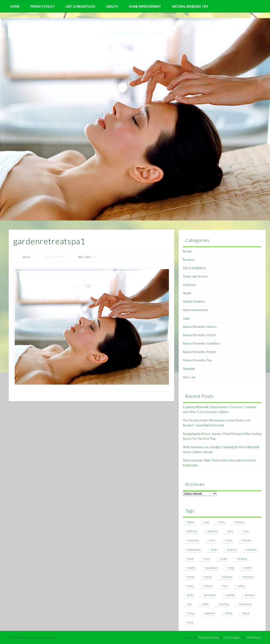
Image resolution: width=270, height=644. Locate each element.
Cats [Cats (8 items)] (246, 531)
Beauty (187, 251)
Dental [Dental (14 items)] (247, 540)
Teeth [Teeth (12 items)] (205, 604)
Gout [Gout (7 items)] (207, 559)
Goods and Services (196, 276)
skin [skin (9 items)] (190, 604)
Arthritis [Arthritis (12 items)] (192, 531)
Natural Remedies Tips (190, 7)
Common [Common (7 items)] (193, 540)
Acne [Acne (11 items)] (222, 522)
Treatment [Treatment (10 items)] (245, 604)
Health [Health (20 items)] (191, 568)
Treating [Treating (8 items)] (224, 604)
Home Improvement (145, 7)
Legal (186, 318)
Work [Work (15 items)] (246, 613)
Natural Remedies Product (200, 352)
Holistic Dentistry (194, 302)
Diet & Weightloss (80, 7)
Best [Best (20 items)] (230, 531)
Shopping (189, 369)
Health (112, 7)
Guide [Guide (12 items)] (224, 559)
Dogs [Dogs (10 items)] (214, 550)
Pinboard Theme (209, 637)
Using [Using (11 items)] (191, 613)
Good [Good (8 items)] (190, 559)
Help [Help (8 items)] (231, 568)
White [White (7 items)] (229, 613)
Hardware (189, 285)
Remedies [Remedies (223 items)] (210, 595)
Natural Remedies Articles (200, 335)
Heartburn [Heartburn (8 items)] (212, 568)
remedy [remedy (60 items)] (230, 595)
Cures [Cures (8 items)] (229, 540)
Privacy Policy (43, 7)
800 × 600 (84, 257)
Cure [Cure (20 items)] (212, 540)
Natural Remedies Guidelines (202, 343)
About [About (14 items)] (191, 522)
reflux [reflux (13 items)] (241, 586)
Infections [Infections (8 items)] (248, 577)
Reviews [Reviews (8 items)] (250, 595)
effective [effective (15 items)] (252, 550)
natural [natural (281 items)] (208, 586)
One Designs (232, 637)
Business (189, 260)
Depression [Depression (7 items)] (194, 550)
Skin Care (189, 377)
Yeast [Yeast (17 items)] (190, 622)
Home (15, 7)
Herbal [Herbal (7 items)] (248, 568)
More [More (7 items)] (190, 586)
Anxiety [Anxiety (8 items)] (240, 522)
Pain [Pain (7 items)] (225, 586)
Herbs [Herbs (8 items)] (191, 577)
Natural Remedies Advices (200, 327)
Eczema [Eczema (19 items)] (232, 550)
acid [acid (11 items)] (207, 522)
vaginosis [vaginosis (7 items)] (210, 613)
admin (26, 257)
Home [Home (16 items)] (208, 577)
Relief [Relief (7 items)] (190, 595)
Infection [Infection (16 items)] (227, 577)
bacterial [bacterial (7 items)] (212, 531)
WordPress (254, 637)
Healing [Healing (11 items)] (242, 559)
